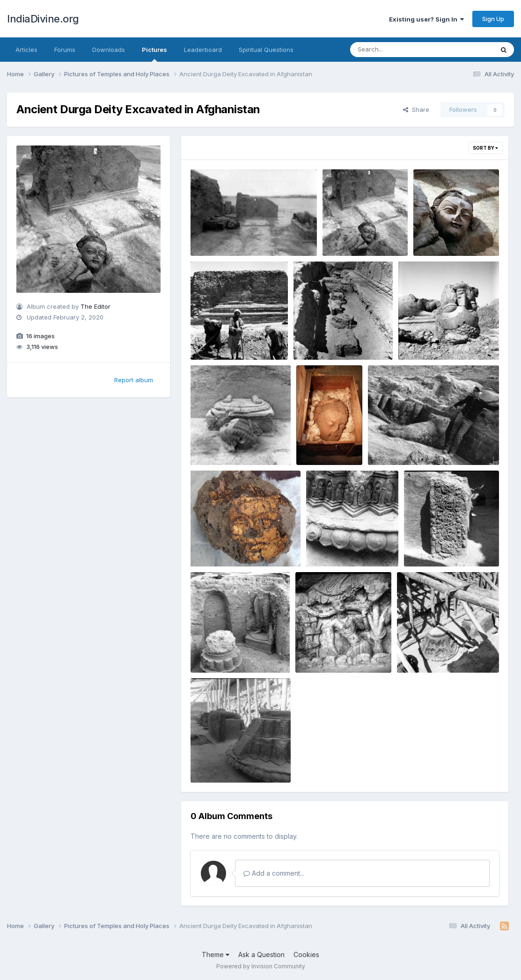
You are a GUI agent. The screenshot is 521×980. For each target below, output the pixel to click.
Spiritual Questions (266, 50)
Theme (216, 955)
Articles (26, 50)
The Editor (95, 306)
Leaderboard (203, 50)
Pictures (154, 54)
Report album (134, 380)
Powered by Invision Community (261, 966)
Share (416, 109)
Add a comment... (274, 873)
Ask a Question (261, 955)
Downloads (109, 50)
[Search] (396, 50)
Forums (65, 50)
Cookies (306, 955)
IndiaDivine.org (43, 19)
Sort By (485, 148)
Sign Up (493, 19)
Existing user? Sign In (426, 19)
